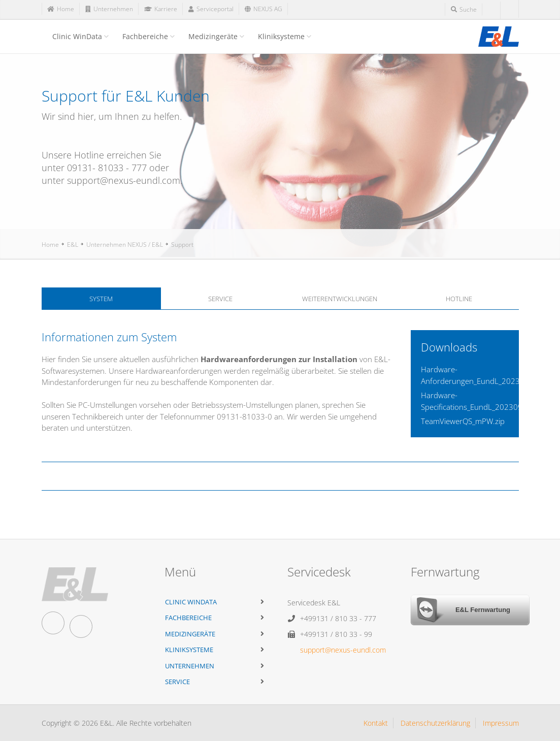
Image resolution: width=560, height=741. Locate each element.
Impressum (501, 723)
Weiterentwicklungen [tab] (340, 299)
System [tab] (101, 299)
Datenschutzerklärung (435, 723)
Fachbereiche (145, 36)
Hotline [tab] (459, 299)
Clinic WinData (77, 36)
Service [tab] (220, 299)
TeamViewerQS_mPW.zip (463, 421)
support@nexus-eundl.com (343, 650)
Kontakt (376, 723)
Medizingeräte (213, 36)
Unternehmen (190, 666)
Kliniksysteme (281, 36)
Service (177, 682)
